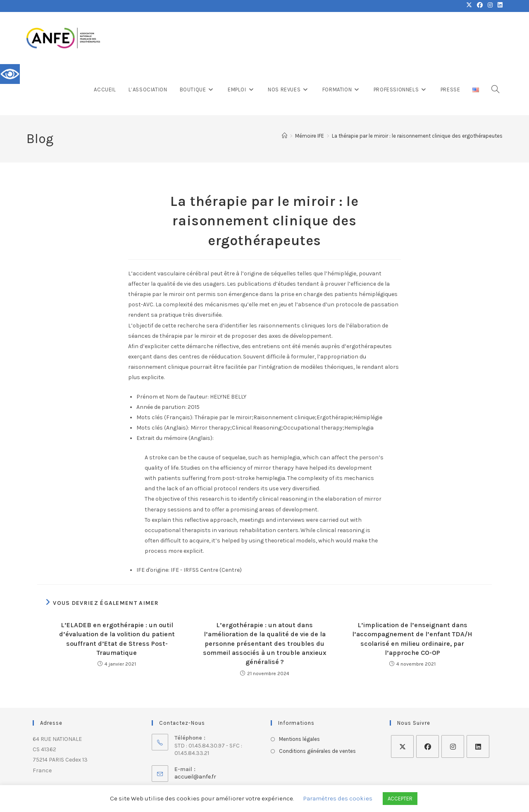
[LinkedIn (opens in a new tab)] (499, 6)
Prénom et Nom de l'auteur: (173, 397)
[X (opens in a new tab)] (469, 6)
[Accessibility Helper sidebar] (10, 74)
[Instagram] (453, 746)
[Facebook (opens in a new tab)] (480, 6)
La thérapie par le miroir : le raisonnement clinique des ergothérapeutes (417, 136)
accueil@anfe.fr (195, 777)
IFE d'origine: (153, 570)
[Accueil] (285, 136)
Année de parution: (161, 407)
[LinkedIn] (478, 746)
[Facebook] (428, 746)
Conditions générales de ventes (317, 751)
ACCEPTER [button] (400, 799)
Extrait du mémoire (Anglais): (175, 438)
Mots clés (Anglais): (163, 428)
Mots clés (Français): (165, 417)
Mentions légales (299, 739)
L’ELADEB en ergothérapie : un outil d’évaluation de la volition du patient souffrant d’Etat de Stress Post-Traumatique (117, 639)
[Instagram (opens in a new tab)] (490, 6)
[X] (402, 746)
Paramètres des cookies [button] (338, 798)
